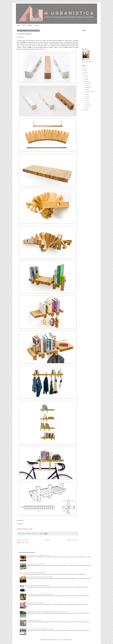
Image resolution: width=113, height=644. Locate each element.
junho (86, 96)
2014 (85, 79)
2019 (85, 68)
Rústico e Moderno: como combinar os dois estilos (38, 555)
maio (86, 98)
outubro (87, 85)
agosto (87, 90)
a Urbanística (87, 60)
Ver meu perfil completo (87, 62)
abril (86, 101)
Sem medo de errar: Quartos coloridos (36, 603)
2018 (85, 71)
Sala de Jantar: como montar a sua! (35, 620)
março (86, 103)
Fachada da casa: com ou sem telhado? (36, 564)
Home (19, 25)
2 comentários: (35, 534)
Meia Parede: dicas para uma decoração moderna (38, 586)
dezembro (87, 83)
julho (86, 94)
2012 (85, 110)
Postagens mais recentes (23, 540)
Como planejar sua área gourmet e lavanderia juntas (34, 573)
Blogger (70, 640)
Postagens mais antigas (73, 540)
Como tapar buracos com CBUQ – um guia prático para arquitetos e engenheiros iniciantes (47, 612)
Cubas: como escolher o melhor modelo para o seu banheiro (41, 629)
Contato (37, 25)
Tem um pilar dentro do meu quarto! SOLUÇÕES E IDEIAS (40, 577)
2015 (85, 77)
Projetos (30, 25)
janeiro (87, 107)
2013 (85, 81)
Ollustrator (60, 640)
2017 (85, 73)
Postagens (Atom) (25, 543)
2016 (85, 75)
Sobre (24, 25)
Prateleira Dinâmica (24, 34)
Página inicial (48, 540)
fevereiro (87, 105)
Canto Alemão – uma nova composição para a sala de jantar (40, 594)
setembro (87, 88)
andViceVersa (42, 49)
